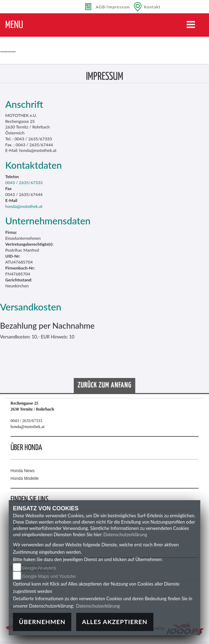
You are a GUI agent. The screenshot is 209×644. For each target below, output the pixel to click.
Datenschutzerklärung (125, 534)
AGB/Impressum (113, 7)
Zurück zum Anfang (104, 385)
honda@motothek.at (24, 206)
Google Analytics (39, 568)
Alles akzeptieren (115, 622)
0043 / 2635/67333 (24, 183)
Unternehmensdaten (48, 221)
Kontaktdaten (34, 165)
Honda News (23, 471)
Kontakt (152, 7)
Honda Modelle (25, 478)
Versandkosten (31, 307)
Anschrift (24, 104)
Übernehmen (42, 622)
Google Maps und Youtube (49, 576)
